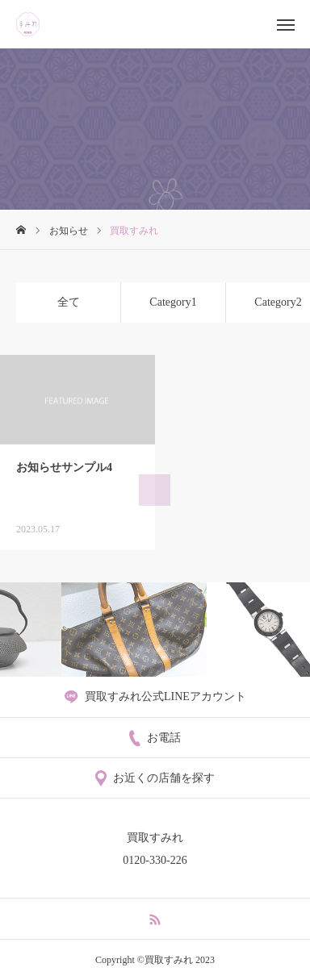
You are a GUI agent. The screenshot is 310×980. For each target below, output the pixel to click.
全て (69, 302)
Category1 (173, 302)
